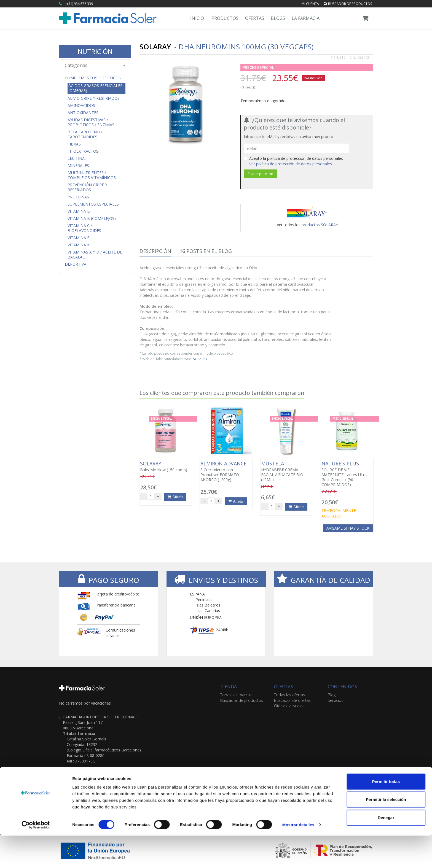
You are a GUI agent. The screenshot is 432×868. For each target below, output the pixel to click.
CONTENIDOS (342, 687)
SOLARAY (200, 359)
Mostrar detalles (298, 857)
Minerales (78, 166)
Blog (332, 695)
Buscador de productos (348, 4)
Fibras (74, 144)
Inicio (197, 18)
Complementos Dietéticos (93, 78)
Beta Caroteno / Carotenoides (85, 134)
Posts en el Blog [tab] (206, 251)
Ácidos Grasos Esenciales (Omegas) (95, 88)
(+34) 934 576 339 (79, 4)
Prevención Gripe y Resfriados (87, 187)
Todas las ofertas (289, 695)
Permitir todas (386, 814)
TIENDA (229, 687)
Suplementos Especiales (93, 204)
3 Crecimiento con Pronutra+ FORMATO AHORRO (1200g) (226, 471)
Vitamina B (79, 211)
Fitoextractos (83, 151)
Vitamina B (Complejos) (92, 219)
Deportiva (76, 264)
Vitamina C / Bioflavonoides (84, 228)
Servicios (336, 700)
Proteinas (78, 197)
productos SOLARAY (320, 225)
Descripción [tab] (155, 251)
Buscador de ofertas (292, 700)
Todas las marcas (236, 695)
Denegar (386, 850)
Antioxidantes (83, 113)
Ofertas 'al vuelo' (289, 706)
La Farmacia (306, 18)
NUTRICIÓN (95, 51)
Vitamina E (78, 238)
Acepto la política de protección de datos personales (293, 161)
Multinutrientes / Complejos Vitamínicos (92, 175)
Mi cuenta (310, 4)
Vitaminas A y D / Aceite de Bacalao (95, 255)
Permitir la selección (386, 832)
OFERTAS (284, 687)
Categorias (95, 65)
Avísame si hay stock (348, 528)
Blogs (278, 18)
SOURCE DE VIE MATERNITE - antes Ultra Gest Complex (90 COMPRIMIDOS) (347, 474)
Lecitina (76, 158)
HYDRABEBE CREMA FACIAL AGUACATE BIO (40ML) (287, 471)
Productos (225, 18)
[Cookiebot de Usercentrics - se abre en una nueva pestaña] (36, 857)
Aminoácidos (81, 106)
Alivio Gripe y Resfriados (94, 98)
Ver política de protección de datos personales (291, 164)
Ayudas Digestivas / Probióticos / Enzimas (91, 122)
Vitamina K (79, 245)
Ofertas (255, 18)
